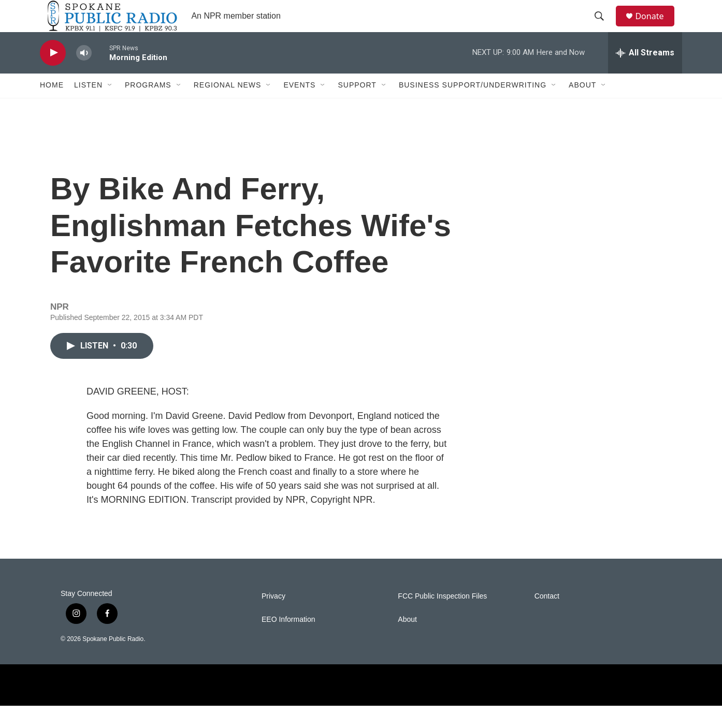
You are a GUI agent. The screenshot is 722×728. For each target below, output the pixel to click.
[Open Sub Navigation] (110, 108)
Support (357, 108)
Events (299, 108)
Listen (88, 108)
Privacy (273, 618)
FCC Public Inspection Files (442, 618)
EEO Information (288, 642)
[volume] (84, 75)
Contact (547, 618)
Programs (148, 108)
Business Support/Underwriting (473, 108)
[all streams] (645, 75)
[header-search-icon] (604, 27)
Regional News (228, 108)
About (582, 108)
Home (52, 108)
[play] (53, 75)
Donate (656, 27)
